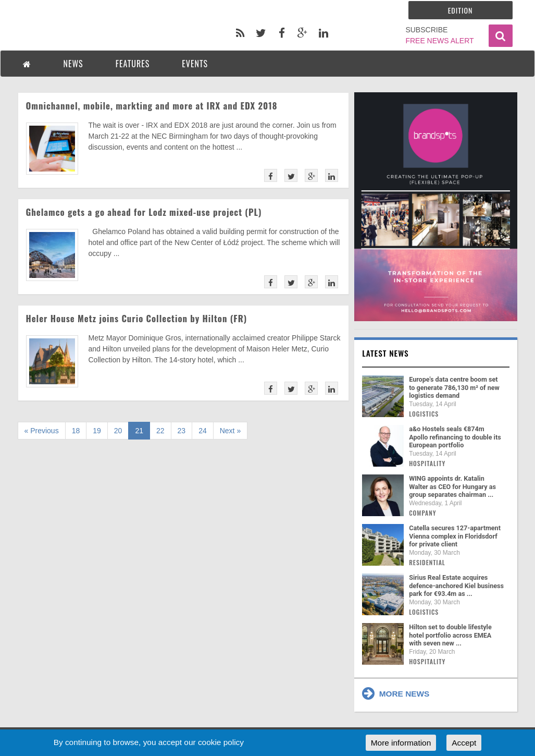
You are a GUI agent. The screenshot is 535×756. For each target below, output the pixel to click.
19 (97, 431)
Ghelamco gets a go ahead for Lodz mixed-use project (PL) (144, 212)
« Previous (42, 431)
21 (139, 431)
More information (401, 743)
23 (182, 431)
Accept (464, 743)
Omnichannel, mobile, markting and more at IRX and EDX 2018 (152, 106)
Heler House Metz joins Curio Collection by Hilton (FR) (137, 318)
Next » (230, 431)
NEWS (73, 64)
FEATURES (133, 64)
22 (160, 431)
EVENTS (195, 64)
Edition (461, 10)
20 (118, 431)
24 (203, 431)
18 (76, 431)
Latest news (385, 353)
